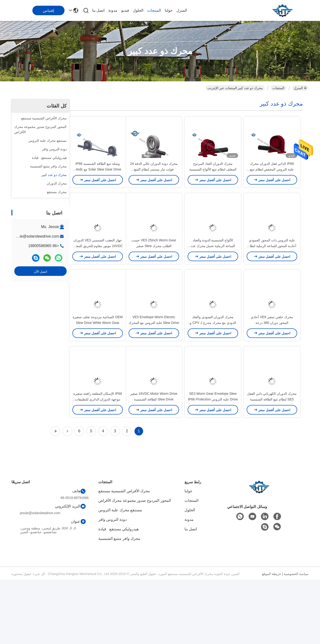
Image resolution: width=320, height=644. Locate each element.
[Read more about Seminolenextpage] (67, 496)
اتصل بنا (98, 10)
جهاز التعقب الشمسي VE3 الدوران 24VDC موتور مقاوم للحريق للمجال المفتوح (98, 278)
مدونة (113, 10)
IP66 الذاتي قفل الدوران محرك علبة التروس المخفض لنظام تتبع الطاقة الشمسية (272, 185)
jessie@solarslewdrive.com (36, 236)
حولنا (169, 10)
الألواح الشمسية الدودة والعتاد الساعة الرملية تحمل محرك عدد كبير (213, 278)
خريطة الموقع (272, 638)
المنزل (182, 10)
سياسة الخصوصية (296, 638)
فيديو (125, 10)
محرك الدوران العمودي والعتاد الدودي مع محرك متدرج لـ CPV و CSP (213, 371)
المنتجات (154, 10)
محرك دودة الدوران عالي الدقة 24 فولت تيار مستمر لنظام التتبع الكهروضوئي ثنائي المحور (154, 185)
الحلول (138, 10)
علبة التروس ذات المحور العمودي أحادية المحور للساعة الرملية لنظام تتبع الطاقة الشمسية (272, 278)
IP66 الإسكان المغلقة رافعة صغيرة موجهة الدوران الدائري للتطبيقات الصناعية (98, 464)
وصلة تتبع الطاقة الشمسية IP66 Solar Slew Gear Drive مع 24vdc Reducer (98, 185)
